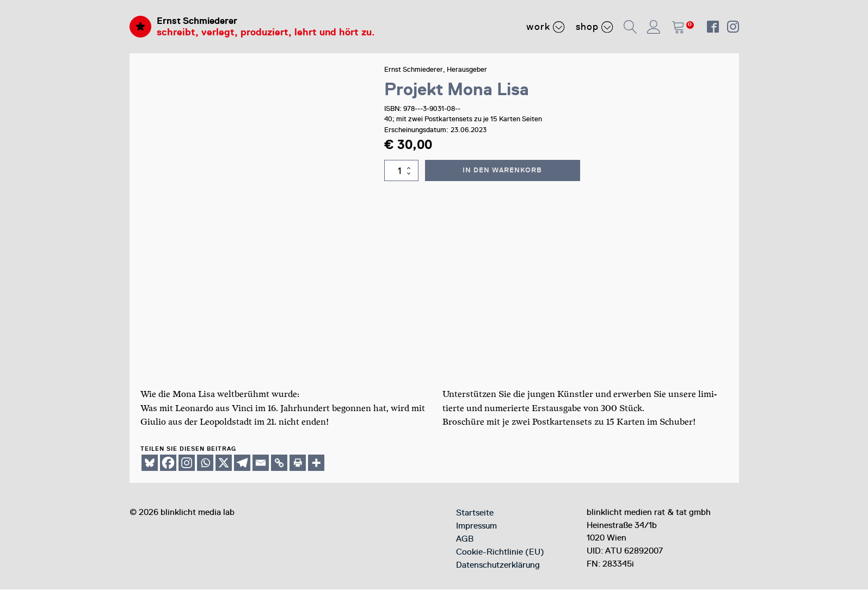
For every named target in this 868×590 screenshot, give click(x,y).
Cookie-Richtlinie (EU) (500, 552)
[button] (631, 27)
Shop (595, 27)
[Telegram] (242, 463)
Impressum (476, 526)
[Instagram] (187, 463)
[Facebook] (168, 463)
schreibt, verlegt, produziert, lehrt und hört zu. (266, 33)
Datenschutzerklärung (498, 566)
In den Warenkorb (503, 170)
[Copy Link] (279, 463)
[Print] (298, 463)
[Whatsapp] (205, 463)
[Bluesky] (150, 463)
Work (546, 27)
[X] (224, 463)
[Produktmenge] (402, 171)
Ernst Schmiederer (200, 21)
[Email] (261, 463)
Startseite (475, 513)
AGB (465, 539)
